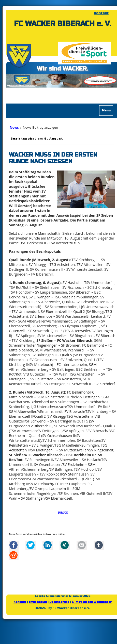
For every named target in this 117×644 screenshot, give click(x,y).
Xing (65, 545)
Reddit (13, 555)
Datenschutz (59, 602)
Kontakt (101, 13)
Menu (106, 110)
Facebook (13, 545)
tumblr (99, 545)
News (14, 127)
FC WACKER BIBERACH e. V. (63, 24)
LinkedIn (48, 545)
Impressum (38, 602)
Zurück (63, 513)
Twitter (31, 545)
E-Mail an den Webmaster (92, 602)
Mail (82, 545)
